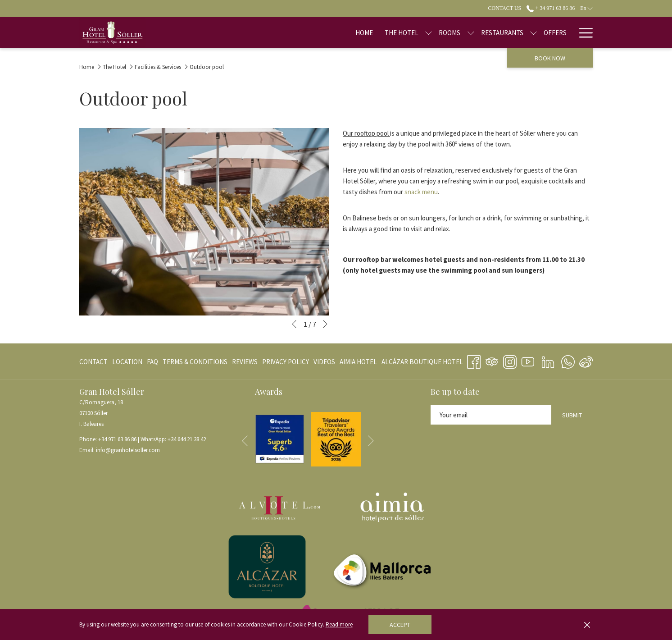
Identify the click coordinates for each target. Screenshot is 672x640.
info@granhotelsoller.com (128, 450)
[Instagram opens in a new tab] (510, 361)
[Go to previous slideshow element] (294, 324)
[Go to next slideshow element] (325, 324)
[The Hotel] (373, 33)
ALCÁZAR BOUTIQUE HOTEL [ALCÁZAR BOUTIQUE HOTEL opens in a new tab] (422, 363)
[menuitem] (95, 362)
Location (127, 362)
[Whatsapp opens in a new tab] (568, 361)
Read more (339, 624)
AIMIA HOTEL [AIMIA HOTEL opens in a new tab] (358, 363)
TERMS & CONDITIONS (195, 362)
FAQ (152, 362)
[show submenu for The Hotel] (400, 33)
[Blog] (558, 33)
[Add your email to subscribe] (491, 415)
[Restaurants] (473, 33)
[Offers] (527, 33)
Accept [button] (400, 625)
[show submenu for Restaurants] (505, 33)
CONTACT (93, 362)
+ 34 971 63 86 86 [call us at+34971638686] (551, 8)
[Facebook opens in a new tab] (474, 361)
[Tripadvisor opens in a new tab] (492, 361)
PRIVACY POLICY (286, 362)
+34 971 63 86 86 (117, 439)
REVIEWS (245, 362)
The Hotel (114, 67)
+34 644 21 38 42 (187, 439)
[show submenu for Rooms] (442, 33)
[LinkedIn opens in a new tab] (548, 361)
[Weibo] (586, 361)
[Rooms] (421, 33)
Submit (572, 415)
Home (87, 67)
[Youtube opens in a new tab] (528, 361)
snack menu (421, 192)
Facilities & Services (158, 67)
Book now (550, 58)
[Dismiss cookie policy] (587, 625)
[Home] (336, 33)
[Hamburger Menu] (583, 33)
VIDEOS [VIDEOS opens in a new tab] (324, 363)
